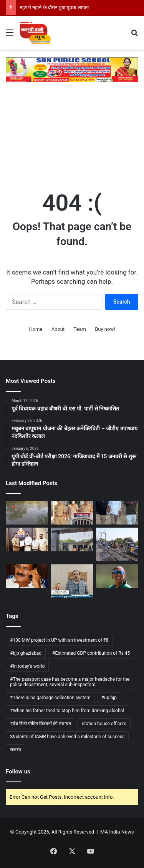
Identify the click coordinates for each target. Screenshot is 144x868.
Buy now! (105, 329)
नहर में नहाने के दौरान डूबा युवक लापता (54, 7)
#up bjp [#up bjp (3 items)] (109, 698)
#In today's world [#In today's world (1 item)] (27, 666)
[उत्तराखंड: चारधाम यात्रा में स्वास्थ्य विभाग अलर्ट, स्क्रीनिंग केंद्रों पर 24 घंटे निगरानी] (72, 581)
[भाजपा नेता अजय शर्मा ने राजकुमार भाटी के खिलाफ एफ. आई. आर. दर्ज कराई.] (27, 539)
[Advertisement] (72, 133)
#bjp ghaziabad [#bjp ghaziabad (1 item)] (26, 653)
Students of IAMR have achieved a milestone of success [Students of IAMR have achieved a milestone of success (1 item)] (67, 737)
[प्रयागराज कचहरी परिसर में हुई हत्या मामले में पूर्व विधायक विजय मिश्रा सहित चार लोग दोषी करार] (27, 576)
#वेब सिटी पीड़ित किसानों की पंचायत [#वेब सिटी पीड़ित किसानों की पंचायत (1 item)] (41, 724)
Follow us (18, 772)
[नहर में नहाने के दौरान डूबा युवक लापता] (27, 513)
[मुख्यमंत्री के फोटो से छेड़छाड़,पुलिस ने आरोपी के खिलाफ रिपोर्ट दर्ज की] (72, 513)
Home (36, 329)
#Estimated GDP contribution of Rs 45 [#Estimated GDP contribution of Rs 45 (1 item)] (91, 653)
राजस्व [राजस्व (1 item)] (16, 750)
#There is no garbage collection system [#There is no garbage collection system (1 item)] (50, 698)
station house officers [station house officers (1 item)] (104, 724)
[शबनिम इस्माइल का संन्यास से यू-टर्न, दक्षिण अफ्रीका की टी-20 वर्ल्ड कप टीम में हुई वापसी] (117, 576)
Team (80, 329)
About (58, 329)
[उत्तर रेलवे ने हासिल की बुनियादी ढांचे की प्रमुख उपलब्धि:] (117, 544)
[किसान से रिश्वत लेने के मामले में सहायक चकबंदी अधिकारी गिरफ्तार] (117, 513)
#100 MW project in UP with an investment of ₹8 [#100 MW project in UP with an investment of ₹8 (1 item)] (59, 640)
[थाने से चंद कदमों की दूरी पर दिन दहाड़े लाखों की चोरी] (72, 539)
